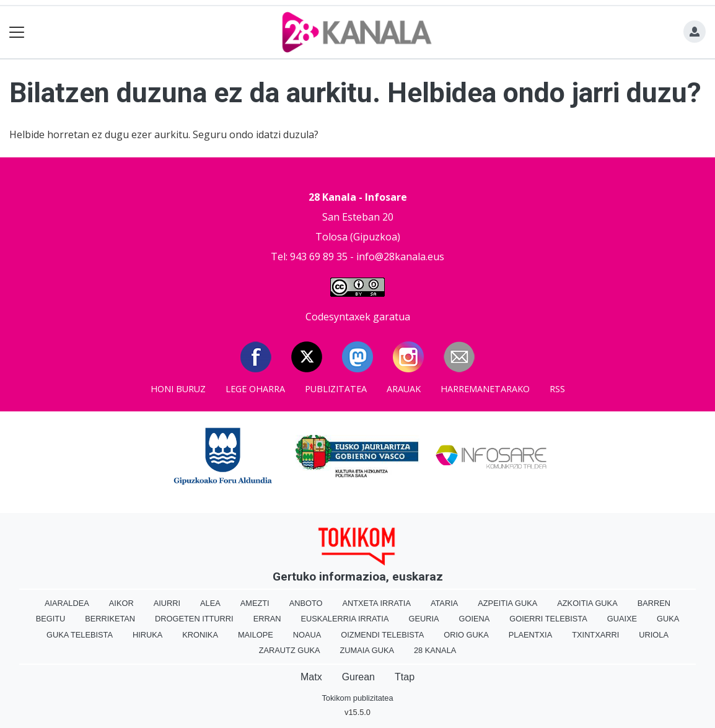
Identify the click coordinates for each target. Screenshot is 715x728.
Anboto (306, 603)
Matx (311, 677)
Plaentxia (530, 635)
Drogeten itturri (194, 619)
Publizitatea (336, 389)
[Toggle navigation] (17, 33)
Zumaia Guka (367, 650)
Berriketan (110, 619)
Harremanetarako (485, 389)
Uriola (654, 635)
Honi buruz (178, 389)
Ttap (405, 677)
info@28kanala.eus (400, 257)
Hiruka (147, 635)
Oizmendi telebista (382, 635)
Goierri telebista (548, 619)
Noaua (307, 635)
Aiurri (167, 603)
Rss (557, 389)
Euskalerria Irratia (344, 619)
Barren (654, 603)
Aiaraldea (67, 603)
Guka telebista (80, 635)
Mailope (256, 635)
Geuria (423, 619)
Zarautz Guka (290, 650)
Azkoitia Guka (587, 603)
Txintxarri (595, 635)
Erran (267, 619)
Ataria (444, 603)
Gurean (358, 677)
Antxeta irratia (376, 603)
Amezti (255, 603)
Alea (210, 603)
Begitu (51, 619)
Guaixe (622, 619)
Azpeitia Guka (507, 603)
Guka (668, 619)
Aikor (121, 603)
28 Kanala (435, 650)
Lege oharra (255, 389)
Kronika (200, 635)
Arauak (404, 389)
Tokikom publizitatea (357, 698)
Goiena (475, 619)
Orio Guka (466, 635)
